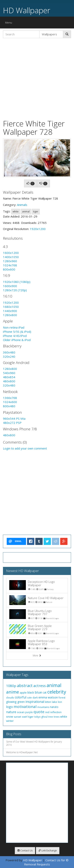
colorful (21, 697)
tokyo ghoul (41, 717)
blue (38, 692)
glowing (11, 702)
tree (51, 717)
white (16, 212)
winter (10, 721)
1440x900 (10, 311)
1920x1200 (38, 229)
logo (9, 707)
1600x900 (10, 286)
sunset (17, 717)
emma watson (48, 697)
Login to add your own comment (25, 448)
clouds (10, 697)
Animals (22, 205)
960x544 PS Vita (14, 418)
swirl (25, 717)
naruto (54, 707)
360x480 (9, 352)
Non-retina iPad (14, 327)
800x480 (9, 406)
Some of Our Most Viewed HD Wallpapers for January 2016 (34, 743)
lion (60, 702)
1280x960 (10, 261)
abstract (25, 686)
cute (29, 698)
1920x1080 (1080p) (17, 282)
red (47, 712)
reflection (56, 712)
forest (62, 698)
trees (57, 717)
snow (10, 717)
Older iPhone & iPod (17, 340)
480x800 (9, 381)
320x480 (9, 385)
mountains (43, 707)
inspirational (35, 702)
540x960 (9, 373)
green (21, 702)
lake (54, 702)
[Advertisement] (37, 78)
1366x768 (10, 398)
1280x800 (10, 315)
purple (29, 712)
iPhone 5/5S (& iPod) (17, 332)
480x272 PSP (12, 423)
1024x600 (10, 402)
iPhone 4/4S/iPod (15, 336)
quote (39, 712)
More (37, 655)
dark (35, 698)
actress (40, 686)
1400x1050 (11, 257)
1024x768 (10, 265)
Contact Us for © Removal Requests (46, 862)
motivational (25, 707)
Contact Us (25, 851)
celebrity (57, 692)
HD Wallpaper (27, 10)
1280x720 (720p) (15, 290)
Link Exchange (48, 851)
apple (23, 693)
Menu (10, 23)
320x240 (9, 356)
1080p (11, 686)
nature (11, 712)
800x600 (9, 269)
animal (26, 212)
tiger (36, 212)
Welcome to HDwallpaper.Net (22, 752)
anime (13, 692)
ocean (21, 712)
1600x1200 (11, 253)
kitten (48, 702)
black (31, 692)
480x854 (9, 377)
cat (45, 692)
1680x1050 (11, 307)
